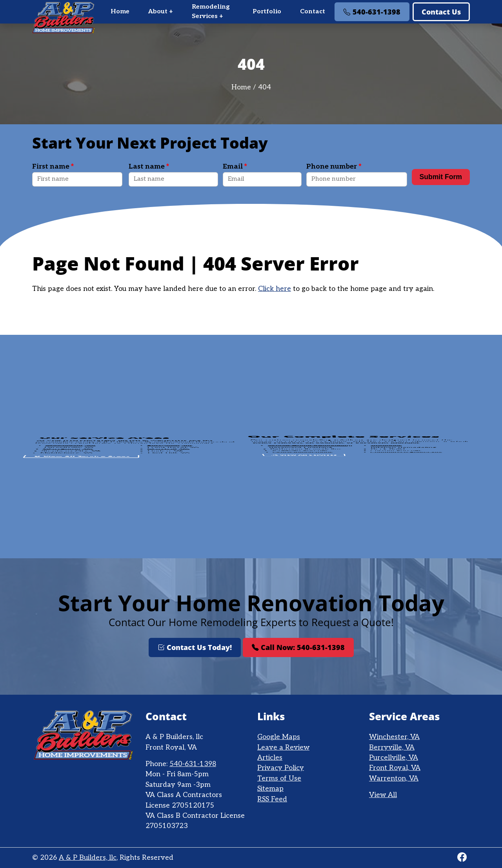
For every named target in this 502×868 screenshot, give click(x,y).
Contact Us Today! (195, 647)
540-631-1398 (372, 12)
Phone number (334, 166)
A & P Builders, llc (88, 858)
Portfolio (267, 12)
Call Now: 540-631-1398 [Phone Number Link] (298, 647)
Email (235, 166)
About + (161, 12)
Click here (275, 289)
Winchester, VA (394, 737)
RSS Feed (272, 799)
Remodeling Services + (211, 12)
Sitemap (270, 789)
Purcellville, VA (394, 758)
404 (265, 87)
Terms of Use (279, 778)
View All (383, 795)
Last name (149, 166)
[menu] (286, 12)
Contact (313, 12)
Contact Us (441, 12)
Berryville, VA (392, 747)
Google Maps (279, 737)
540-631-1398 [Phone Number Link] (193, 764)
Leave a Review (283, 747)
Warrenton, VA (394, 778)
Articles (270, 758)
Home (120, 12)
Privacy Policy (281, 768)
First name (53, 166)
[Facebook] (462, 858)
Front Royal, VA (395, 768)
